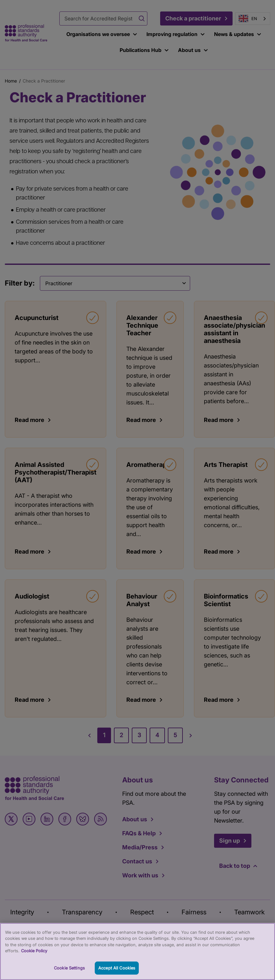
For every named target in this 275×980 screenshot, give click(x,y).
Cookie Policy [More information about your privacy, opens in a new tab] (34, 956)
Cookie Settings (69, 973)
